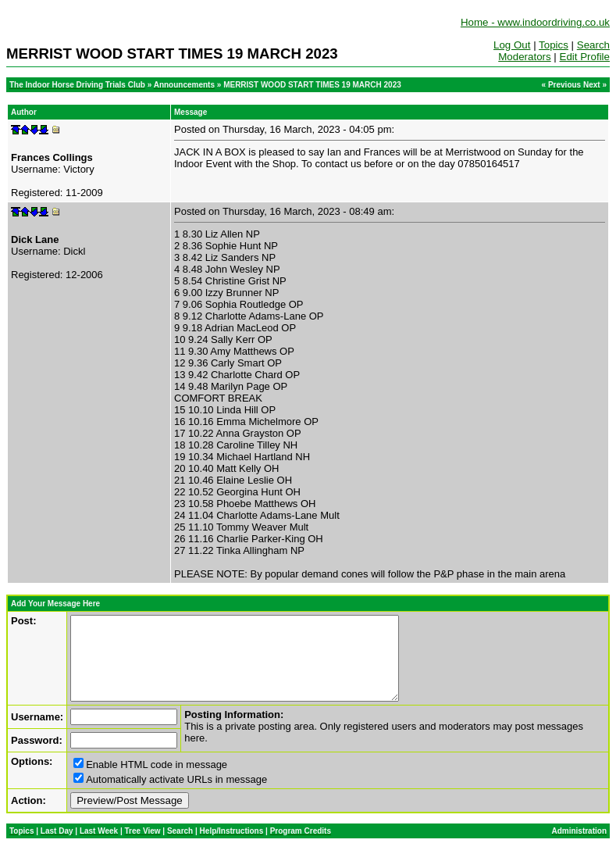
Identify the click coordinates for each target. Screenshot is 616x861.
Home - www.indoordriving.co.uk (535, 22)
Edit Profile (585, 57)
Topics (554, 45)
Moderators (524, 57)
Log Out (512, 45)
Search (593, 45)
